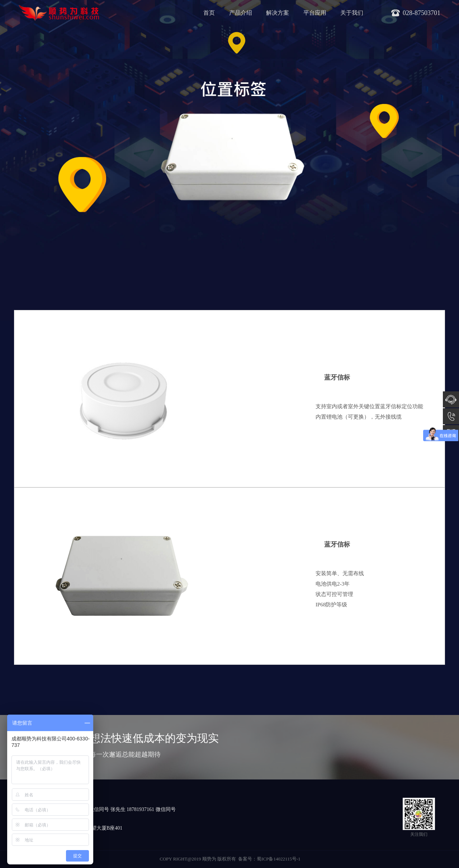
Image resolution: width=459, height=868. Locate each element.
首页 (209, 13)
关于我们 (352, 13)
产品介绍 (241, 13)
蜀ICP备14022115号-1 (279, 859)
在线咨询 (451, 399)
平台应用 (315, 13)
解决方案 (278, 13)
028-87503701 (451, 416)
